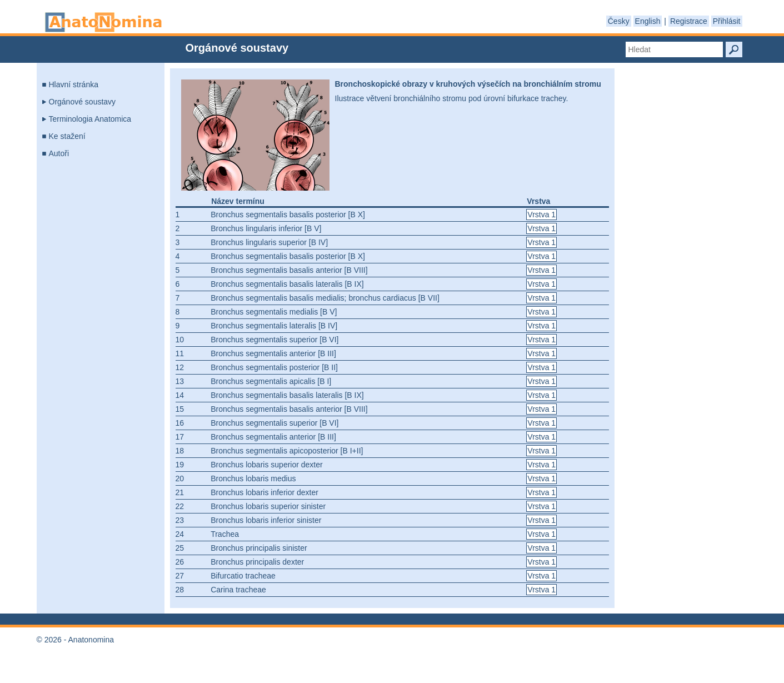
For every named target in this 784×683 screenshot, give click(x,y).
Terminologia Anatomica (90, 119)
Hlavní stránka (74, 84)
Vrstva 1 (541, 215)
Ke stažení (67, 136)
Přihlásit (727, 21)
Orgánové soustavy (83, 102)
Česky (619, 21)
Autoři (59, 153)
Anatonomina (103, 22)
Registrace (689, 21)
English (648, 21)
